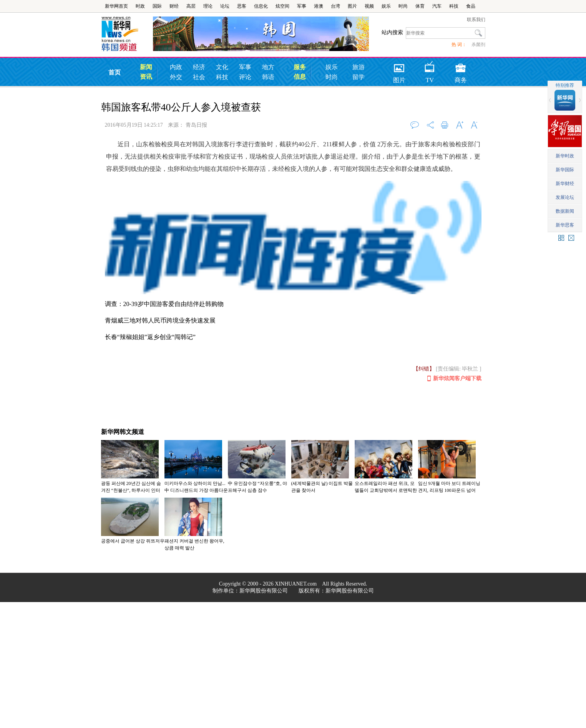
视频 (369, 6)
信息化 (261, 6)
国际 (157, 6)
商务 (461, 65)
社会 (199, 77)
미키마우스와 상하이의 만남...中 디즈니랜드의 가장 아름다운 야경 (196, 490)
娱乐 (386, 6)
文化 (222, 67)
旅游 (359, 67)
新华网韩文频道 (123, 432)
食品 (471, 6)
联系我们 (476, 20)
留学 (359, 77)
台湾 (335, 6)
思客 (242, 6)
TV (430, 65)
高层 (191, 6)
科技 (454, 6)
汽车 (437, 6)
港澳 (319, 6)
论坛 (225, 6)
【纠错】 (424, 369)
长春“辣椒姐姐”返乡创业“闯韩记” (150, 337)
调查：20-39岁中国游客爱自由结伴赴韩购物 (164, 304)
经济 (199, 67)
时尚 (403, 6)
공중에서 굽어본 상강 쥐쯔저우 (133, 541)
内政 (176, 67)
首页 (115, 72)
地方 (268, 67)
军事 (302, 6)
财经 (174, 6)
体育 (420, 6)
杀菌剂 (478, 45)
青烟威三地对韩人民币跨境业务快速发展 (160, 320)
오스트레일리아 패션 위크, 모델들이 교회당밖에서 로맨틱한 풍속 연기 (386, 490)
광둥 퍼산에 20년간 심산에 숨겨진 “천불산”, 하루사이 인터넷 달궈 (131, 490)
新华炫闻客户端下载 (454, 379)
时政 (140, 6)
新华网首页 (116, 6)
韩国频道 (127, 34)
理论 (208, 6)
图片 (352, 6)
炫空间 (282, 6)
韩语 (268, 77)
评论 (245, 77)
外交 (176, 77)
